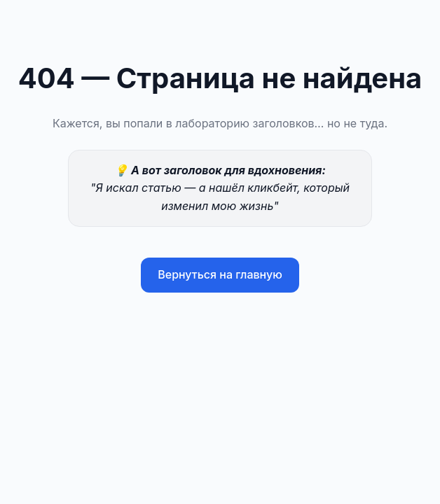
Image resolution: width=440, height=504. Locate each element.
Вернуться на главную (220, 274)
